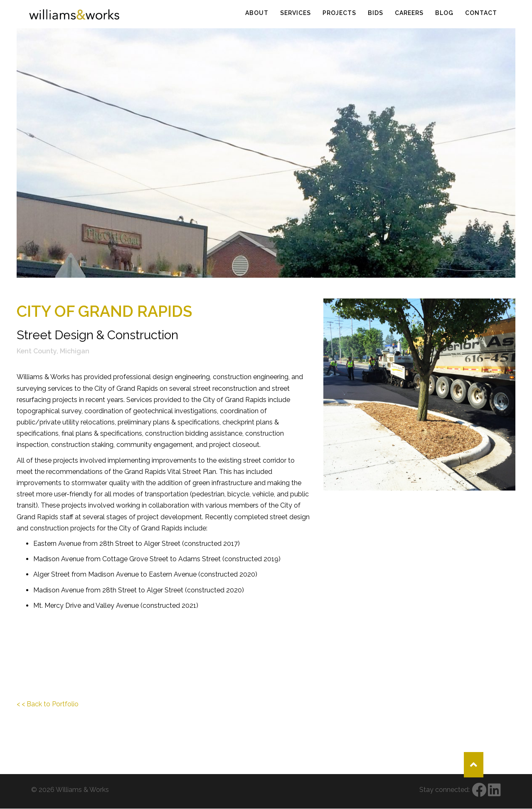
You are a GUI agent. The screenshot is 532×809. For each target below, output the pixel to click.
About (257, 13)
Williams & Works (82, 790)
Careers (409, 13)
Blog (444, 13)
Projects (339, 13)
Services (296, 13)
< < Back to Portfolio (48, 704)
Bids (376, 13)
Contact (481, 13)
